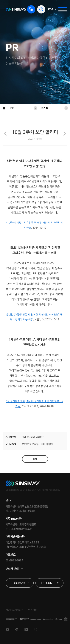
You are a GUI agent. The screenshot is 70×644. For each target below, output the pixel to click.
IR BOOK (46, 583)
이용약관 (33, 610)
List (35, 459)
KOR (52, 9)
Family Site (19, 583)
